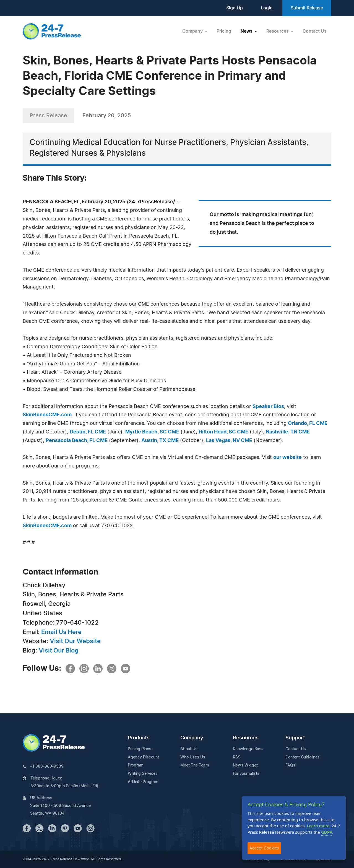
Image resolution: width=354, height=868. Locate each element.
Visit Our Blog (59, 651)
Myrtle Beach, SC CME (152, 432)
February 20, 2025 (107, 116)
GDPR (327, 832)
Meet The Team (195, 765)
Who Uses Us (193, 757)
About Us (189, 749)
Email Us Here (61, 632)
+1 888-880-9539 (47, 766)
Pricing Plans (140, 749)
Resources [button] (278, 31)
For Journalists (246, 774)
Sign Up (235, 8)
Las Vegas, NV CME (229, 441)
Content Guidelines (303, 757)
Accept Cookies (264, 848)
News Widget (245, 765)
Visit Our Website (75, 641)
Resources (246, 738)
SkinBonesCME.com (47, 415)
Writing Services (143, 774)
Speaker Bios (268, 407)
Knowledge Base (248, 749)
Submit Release (307, 8)
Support (295, 738)
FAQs (290, 765)
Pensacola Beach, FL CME (77, 441)
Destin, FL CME (88, 432)
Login (267, 8)
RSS (237, 757)
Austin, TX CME (160, 441)
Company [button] (193, 31)
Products (139, 738)
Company (192, 738)
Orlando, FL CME (308, 423)
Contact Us (315, 31)
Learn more (318, 826)
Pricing (224, 31)
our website (287, 458)
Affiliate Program (143, 782)
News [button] (247, 31)
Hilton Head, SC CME (223, 432)
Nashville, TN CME (288, 432)
